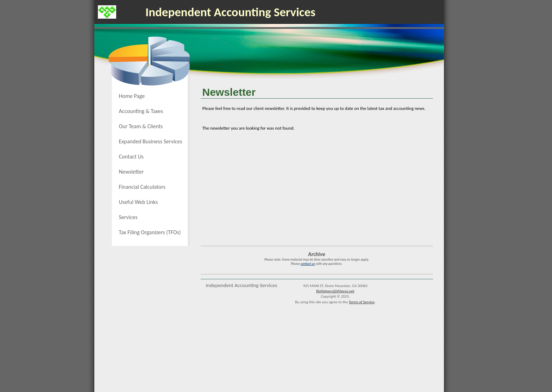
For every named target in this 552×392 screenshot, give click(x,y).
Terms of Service (362, 302)
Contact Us (131, 157)
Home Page (132, 96)
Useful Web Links (139, 202)
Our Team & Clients (141, 126)
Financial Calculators (142, 187)
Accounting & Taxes (141, 111)
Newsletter (131, 172)
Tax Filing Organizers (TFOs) (150, 232)
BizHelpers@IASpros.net (335, 291)
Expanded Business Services (151, 141)
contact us (308, 264)
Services (128, 217)
